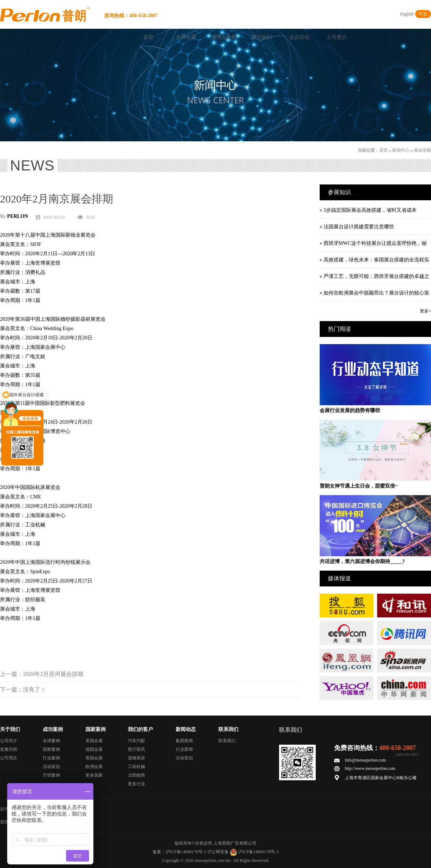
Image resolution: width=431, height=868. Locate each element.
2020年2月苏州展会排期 (53, 674)
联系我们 (227, 741)
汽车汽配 (136, 741)
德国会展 (94, 749)
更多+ (425, 311)
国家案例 (51, 749)
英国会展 (94, 758)
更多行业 (136, 784)
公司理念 (9, 758)
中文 (423, 14)
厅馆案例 (51, 775)
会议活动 (299, 37)
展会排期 (422, 150)
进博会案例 (224, 37)
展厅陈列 (261, 37)
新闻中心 (401, 150)
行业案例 (51, 758)
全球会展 (186, 37)
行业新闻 (184, 749)
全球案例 (51, 741)
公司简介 (337, 37)
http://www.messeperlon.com (370, 768)
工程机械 (136, 767)
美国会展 (94, 741)
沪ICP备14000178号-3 (186, 852)
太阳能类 (136, 775)
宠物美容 (136, 758)
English (407, 14)
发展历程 (9, 749)
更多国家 (94, 775)
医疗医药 (136, 749)
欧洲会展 (94, 767)
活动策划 (51, 767)
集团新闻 (184, 741)
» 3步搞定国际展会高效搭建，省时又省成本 (368, 210)
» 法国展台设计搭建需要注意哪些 (357, 227)
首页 (148, 37)
